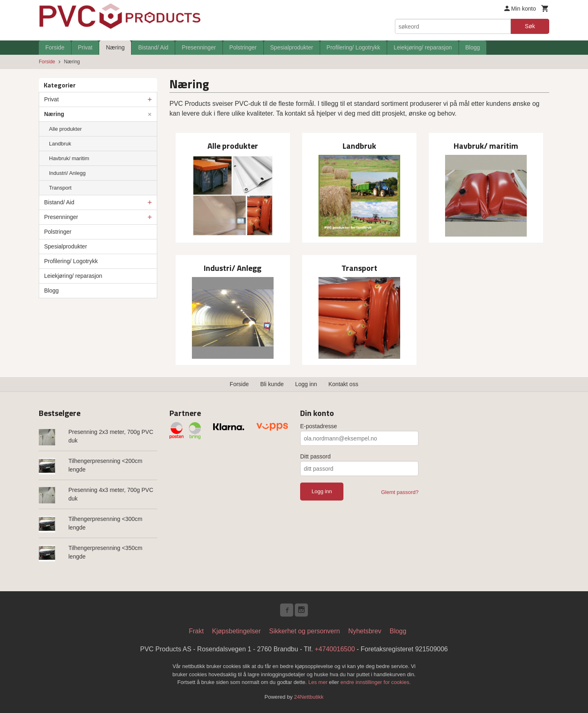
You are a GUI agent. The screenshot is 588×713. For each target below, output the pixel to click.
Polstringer (243, 47)
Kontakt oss (343, 384)
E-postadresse (318, 426)
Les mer (319, 682)
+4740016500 (335, 649)
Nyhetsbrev (365, 631)
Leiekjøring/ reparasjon (423, 47)
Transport (60, 188)
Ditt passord (315, 456)
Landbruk (60, 144)
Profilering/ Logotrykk (354, 47)
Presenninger (199, 47)
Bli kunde (272, 384)
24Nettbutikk (309, 697)
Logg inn (306, 384)
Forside (55, 47)
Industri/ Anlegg (67, 173)
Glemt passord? (400, 492)
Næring (115, 47)
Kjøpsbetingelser (236, 631)
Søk (530, 26)
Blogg (473, 47)
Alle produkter (65, 129)
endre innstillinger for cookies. (376, 682)
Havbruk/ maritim (69, 158)
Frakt (196, 631)
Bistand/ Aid (153, 47)
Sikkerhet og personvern (304, 631)
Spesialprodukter (292, 47)
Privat (85, 47)
